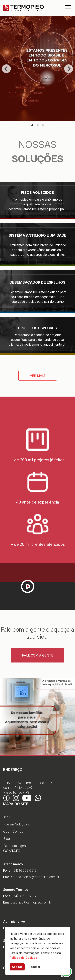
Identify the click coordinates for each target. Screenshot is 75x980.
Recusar (34, 967)
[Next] (69, 69)
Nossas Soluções (16, 824)
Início (7, 817)
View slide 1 (32, 125)
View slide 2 (38, 125)
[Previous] (6, 69)
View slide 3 (43, 125)
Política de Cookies (23, 958)
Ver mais (38, 376)
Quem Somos (13, 831)
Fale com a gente (38, 655)
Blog (6, 839)
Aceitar (17, 967)
